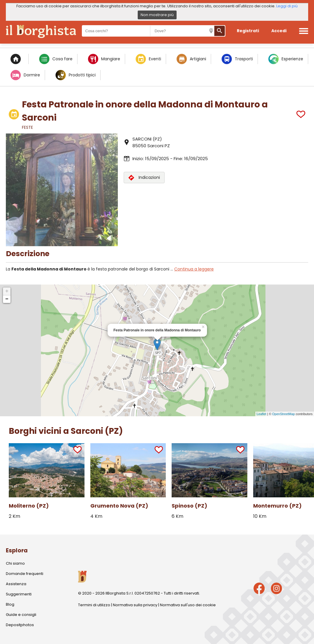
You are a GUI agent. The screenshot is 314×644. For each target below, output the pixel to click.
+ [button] (7, 291)
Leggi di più (287, 6)
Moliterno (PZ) (29, 506)
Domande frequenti (25, 574)
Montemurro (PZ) (277, 506)
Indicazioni (144, 178)
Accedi (279, 31)
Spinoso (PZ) (189, 506)
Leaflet (262, 414)
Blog (10, 604)
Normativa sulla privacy (135, 605)
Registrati (248, 31)
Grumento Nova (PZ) (119, 506)
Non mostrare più (157, 15)
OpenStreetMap (284, 414)
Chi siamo (15, 563)
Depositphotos (20, 625)
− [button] (7, 299)
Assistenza (16, 584)
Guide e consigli (21, 615)
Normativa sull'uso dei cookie (188, 605)
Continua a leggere (194, 269)
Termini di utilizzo (94, 605)
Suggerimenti (19, 594)
